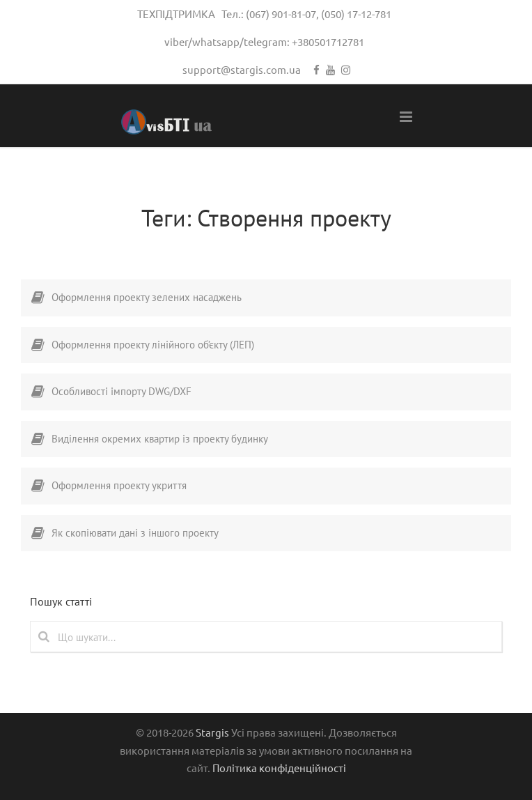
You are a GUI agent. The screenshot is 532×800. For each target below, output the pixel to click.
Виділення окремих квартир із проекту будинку (160, 439)
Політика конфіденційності (279, 768)
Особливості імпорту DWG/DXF (122, 391)
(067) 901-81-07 (281, 14)
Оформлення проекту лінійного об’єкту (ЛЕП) (153, 345)
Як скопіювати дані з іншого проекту (135, 533)
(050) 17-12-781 (356, 14)
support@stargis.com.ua (242, 69)
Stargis (212, 732)
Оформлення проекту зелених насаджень (147, 297)
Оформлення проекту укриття (119, 485)
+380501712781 (328, 41)
